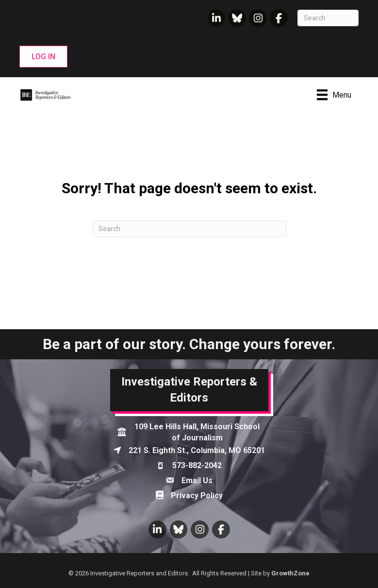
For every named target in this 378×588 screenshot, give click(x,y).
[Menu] (334, 95)
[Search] (328, 18)
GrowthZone (290, 573)
